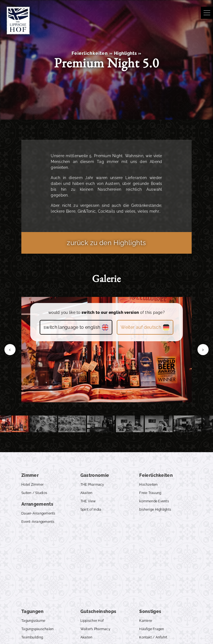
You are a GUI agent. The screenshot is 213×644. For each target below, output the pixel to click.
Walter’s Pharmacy (95, 629)
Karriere (146, 621)
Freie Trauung (150, 493)
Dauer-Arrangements (38, 513)
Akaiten (87, 493)
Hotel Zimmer (32, 485)
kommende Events (154, 501)
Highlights (125, 53)
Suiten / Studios (34, 493)
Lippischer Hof (92, 621)
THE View (88, 501)
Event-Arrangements (38, 522)
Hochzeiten (148, 485)
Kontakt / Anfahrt (153, 637)
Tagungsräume (33, 621)
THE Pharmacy (92, 485)
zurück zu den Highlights (106, 243)
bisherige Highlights (155, 510)
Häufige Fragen (152, 629)
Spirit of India (91, 510)
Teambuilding (32, 637)
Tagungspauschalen (37, 629)
